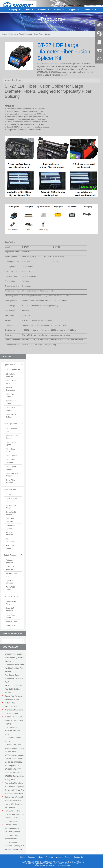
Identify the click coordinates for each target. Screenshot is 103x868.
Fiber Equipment (25, 34)
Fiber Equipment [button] (10, 424)
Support (68, 857)
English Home (66, 6)
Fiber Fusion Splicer (42, 34)
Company (32, 857)
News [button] (28, 10)
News (41, 857)
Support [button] (72, 10)
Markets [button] (57, 10)
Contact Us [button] (88, 10)
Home (4, 34)
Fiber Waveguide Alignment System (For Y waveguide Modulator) (14, 846)
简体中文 (79, 6)
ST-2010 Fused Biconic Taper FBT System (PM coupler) (14, 720)
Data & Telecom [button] (10, 555)
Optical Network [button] (10, 365)
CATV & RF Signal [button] (11, 596)
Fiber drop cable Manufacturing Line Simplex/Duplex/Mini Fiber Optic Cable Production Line (12, 832)
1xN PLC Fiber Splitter (13, 759)
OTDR (9, 494)
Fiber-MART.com (55, 866)
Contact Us (78, 857)
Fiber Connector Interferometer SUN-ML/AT (12, 731)
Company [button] (13, 10)
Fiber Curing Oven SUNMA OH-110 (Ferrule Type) (14, 679)
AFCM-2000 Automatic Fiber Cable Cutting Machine (13, 689)
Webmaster (66, 866)
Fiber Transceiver (13, 370)
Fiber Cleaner (11, 456)
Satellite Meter (12, 622)
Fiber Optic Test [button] (10, 489)
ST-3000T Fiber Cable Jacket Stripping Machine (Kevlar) (14, 658)
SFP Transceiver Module (14, 755)
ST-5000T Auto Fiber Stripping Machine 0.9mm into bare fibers (14, 748)
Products (13, 34)
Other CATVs (11, 626)
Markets (59, 857)
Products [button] (42, 10)
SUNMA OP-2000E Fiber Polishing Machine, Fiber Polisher (14, 668)
